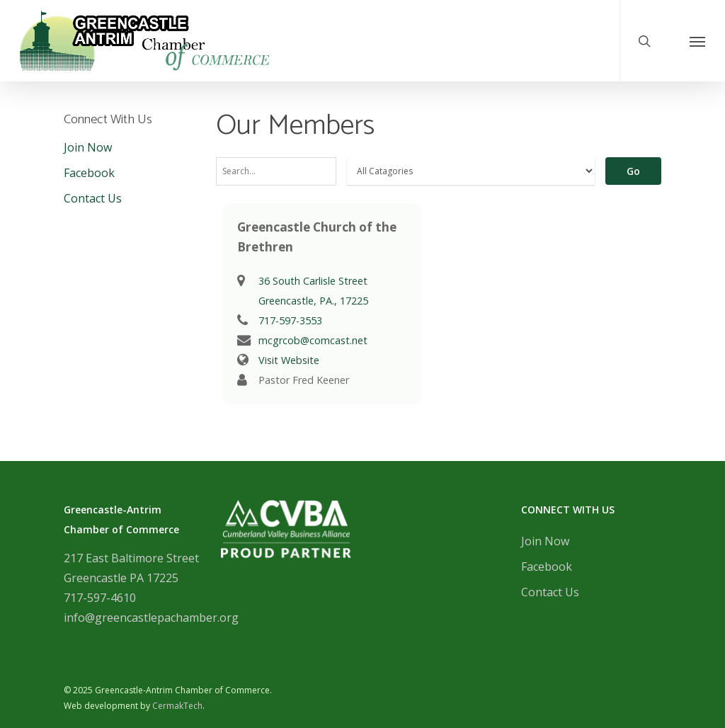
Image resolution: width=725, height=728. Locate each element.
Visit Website (289, 360)
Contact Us (93, 198)
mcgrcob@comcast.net (313, 340)
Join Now (88, 147)
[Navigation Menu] (697, 41)
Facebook (89, 173)
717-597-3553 (290, 320)
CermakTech (177, 706)
